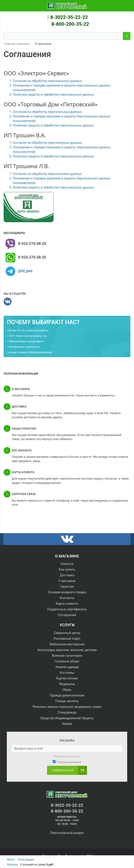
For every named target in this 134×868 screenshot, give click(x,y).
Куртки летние (67, 678)
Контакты (67, 598)
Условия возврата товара (67, 592)
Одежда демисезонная (67, 695)
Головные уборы (67, 661)
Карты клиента (67, 604)
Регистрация (26, 860)
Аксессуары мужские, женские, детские (67, 650)
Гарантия (67, 587)
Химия (67, 724)
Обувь (67, 690)
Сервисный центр (67, 633)
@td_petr (25, 271)
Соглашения (67, 615)
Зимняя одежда (67, 667)
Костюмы (67, 673)
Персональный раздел (67, 833)
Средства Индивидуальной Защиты (67, 718)
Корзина (12, 865)
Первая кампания (69, 762)
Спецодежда (67, 712)
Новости (67, 564)
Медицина (67, 684)
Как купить (67, 570)
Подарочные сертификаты (67, 609)
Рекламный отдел (67, 639)
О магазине (67, 581)
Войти (11, 860)
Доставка (67, 575)
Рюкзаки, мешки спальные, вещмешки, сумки (67, 707)
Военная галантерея (67, 656)
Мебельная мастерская (67, 644)
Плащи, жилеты (67, 701)
